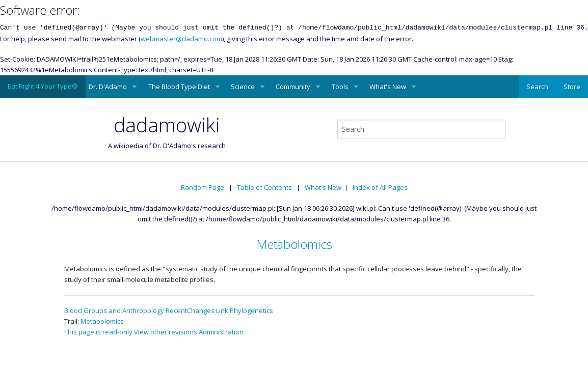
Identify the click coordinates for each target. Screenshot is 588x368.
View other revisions (166, 332)
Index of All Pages (380, 187)
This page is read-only (98, 332)
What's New (388, 87)
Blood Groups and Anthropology (114, 310)
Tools (340, 87)
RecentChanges (190, 310)
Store (572, 87)
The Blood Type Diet (179, 87)
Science (243, 87)
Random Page (203, 187)
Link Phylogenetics (245, 310)
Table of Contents (264, 187)
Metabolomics (294, 244)
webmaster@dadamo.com (181, 39)
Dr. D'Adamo (108, 87)
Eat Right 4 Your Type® (43, 86)
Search (537, 87)
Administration (221, 332)
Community (293, 87)
